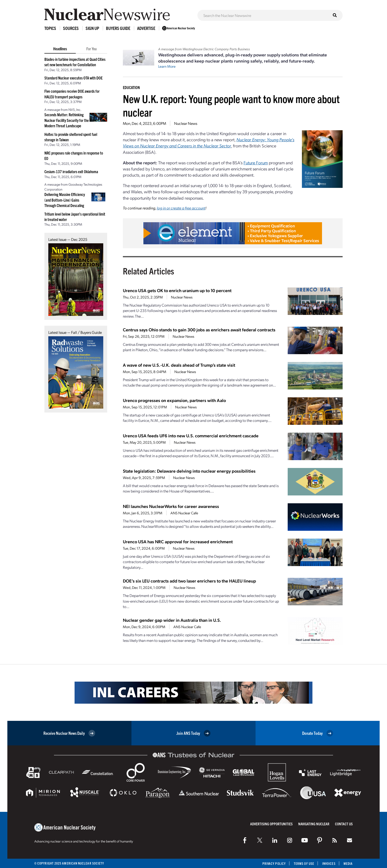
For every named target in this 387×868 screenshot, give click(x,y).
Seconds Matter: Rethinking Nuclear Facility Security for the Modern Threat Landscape (67, 120)
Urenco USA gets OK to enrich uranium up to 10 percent (177, 290)
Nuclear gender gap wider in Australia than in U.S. (172, 620)
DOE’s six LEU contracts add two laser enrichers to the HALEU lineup (189, 581)
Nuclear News (186, 123)
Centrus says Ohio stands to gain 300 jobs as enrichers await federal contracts (199, 330)
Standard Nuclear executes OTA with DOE (73, 78)
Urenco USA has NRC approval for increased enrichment (178, 541)
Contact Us (344, 824)
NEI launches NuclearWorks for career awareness (171, 506)
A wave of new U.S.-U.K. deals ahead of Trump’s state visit (179, 365)
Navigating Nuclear (314, 824)
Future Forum (256, 162)
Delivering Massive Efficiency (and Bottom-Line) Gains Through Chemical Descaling (65, 200)
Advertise (146, 28)
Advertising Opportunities (271, 824)
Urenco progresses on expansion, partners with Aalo (174, 400)
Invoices (329, 863)
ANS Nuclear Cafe (184, 513)
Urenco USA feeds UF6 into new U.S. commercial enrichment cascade (191, 435)
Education (131, 87)
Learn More (167, 66)
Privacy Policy (274, 863)
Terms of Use (304, 863)
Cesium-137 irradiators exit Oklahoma (71, 171)
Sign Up (92, 28)
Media (348, 863)
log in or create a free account (181, 208)
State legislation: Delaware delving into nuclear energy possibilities (189, 471)
